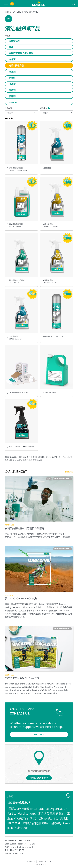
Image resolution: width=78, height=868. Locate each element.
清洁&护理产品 (31, 12)
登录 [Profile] (74, 4)
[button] (9, 19)
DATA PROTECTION (45, 862)
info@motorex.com (14, 853)
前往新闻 (68, 472)
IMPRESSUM (31, 862)
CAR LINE (17, 12)
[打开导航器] (6, 4)
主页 (7, 12)
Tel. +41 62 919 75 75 (14, 850)
